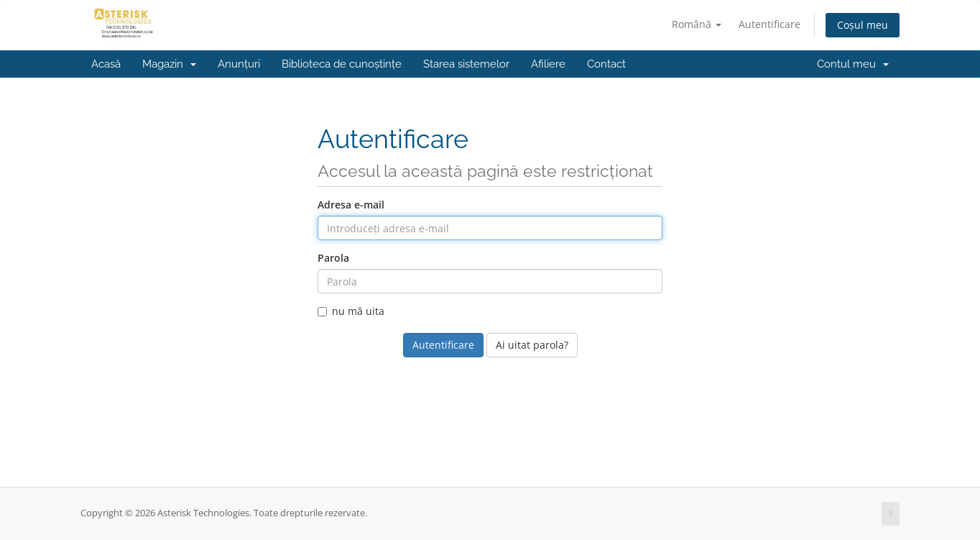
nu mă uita (351, 311)
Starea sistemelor (466, 64)
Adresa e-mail (351, 205)
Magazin (169, 64)
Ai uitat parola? (532, 345)
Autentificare (769, 24)
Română (697, 24)
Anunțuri (239, 64)
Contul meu (853, 64)
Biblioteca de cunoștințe (342, 64)
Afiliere (548, 64)
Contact (606, 64)
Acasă (106, 64)
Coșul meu (863, 25)
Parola (333, 258)
